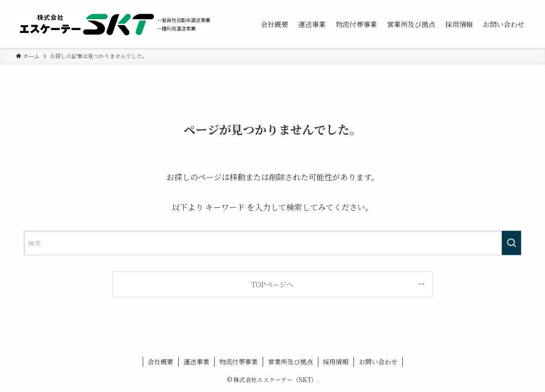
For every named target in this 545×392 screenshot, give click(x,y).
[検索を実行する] (511, 243)
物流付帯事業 (238, 362)
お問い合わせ (378, 362)
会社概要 (160, 362)
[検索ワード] (272, 243)
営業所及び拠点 (291, 362)
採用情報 (336, 362)
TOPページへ (272, 284)
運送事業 (196, 362)
